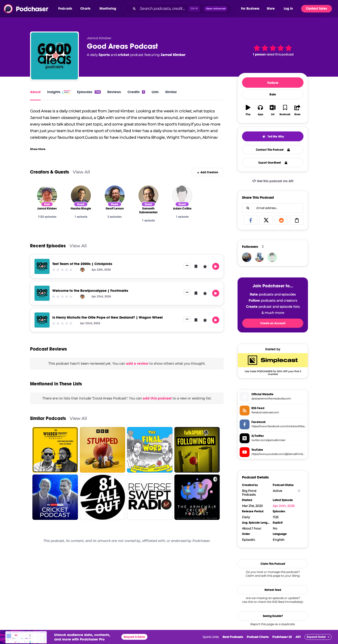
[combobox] (183, 9)
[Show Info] (299, 491)
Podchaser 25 (282, 637)
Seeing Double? (273, 616)
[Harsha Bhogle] (81, 196)
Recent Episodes (48, 246)
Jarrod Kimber (173, 55)
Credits (136, 92)
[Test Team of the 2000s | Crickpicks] (42, 266)
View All (81, 172)
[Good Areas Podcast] (54, 56)
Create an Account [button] (273, 323)
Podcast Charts (258, 637)
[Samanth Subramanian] (148, 196)
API (298, 637)
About (35, 92)
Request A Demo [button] (134, 637)
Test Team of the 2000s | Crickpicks (82, 264)
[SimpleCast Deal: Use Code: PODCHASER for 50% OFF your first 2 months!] (273, 364)
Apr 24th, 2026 (284, 506)
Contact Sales (317, 9)
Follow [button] (273, 83)
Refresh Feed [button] (273, 590)
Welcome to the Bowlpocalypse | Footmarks (90, 290)
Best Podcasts (233, 637)
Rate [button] (273, 95)
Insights (59, 92)
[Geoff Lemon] (115, 196)
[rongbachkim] (259, 257)
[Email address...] (273, 208)
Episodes (89, 92)
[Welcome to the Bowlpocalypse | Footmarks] (42, 293)
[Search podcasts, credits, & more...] (163, 9)
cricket (123, 55)
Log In (288, 9)
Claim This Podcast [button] (273, 564)
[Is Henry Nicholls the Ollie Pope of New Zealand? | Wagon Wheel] (42, 320)
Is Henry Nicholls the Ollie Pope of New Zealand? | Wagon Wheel (108, 317)
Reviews (114, 92)
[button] (66, 9)
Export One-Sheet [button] (273, 163)
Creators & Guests (50, 172)
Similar (171, 92)
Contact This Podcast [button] (273, 150)
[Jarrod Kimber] (47, 196)
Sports (104, 55)
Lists (155, 92)
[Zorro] (247, 257)
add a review (137, 363)
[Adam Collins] (182, 196)
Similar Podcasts (48, 418)
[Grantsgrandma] (272, 257)
